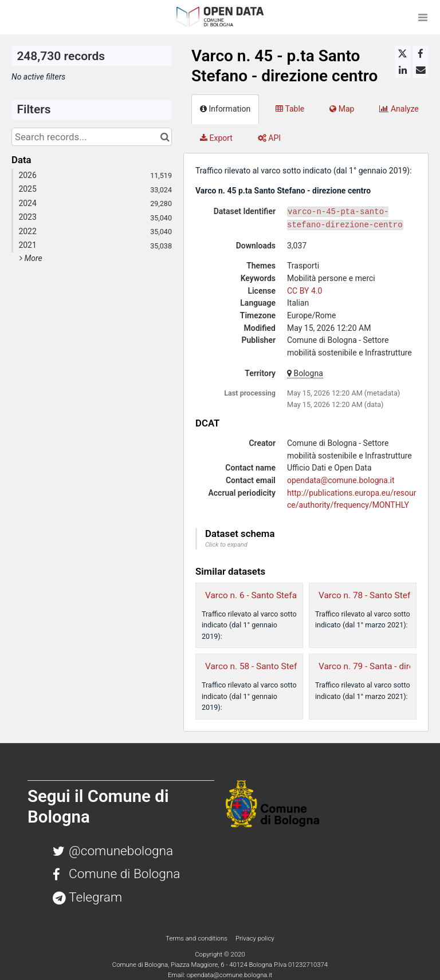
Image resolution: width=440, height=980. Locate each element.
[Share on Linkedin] (403, 70)
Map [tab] (342, 109)
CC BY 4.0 (305, 291)
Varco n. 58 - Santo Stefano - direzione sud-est (295, 666)
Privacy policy (255, 938)
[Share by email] (421, 70)
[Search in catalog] (165, 137)
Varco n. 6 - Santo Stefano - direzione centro (291, 595)
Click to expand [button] (226, 545)
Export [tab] (216, 138)
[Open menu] (423, 17)
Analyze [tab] (399, 109)
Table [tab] (290, 109)
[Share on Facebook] (421, 54)
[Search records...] (92, 137)
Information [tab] (225, 109)
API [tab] (269, 138)
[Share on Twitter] (403, 54)
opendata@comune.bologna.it (341, 480)
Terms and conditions (197, 938)
